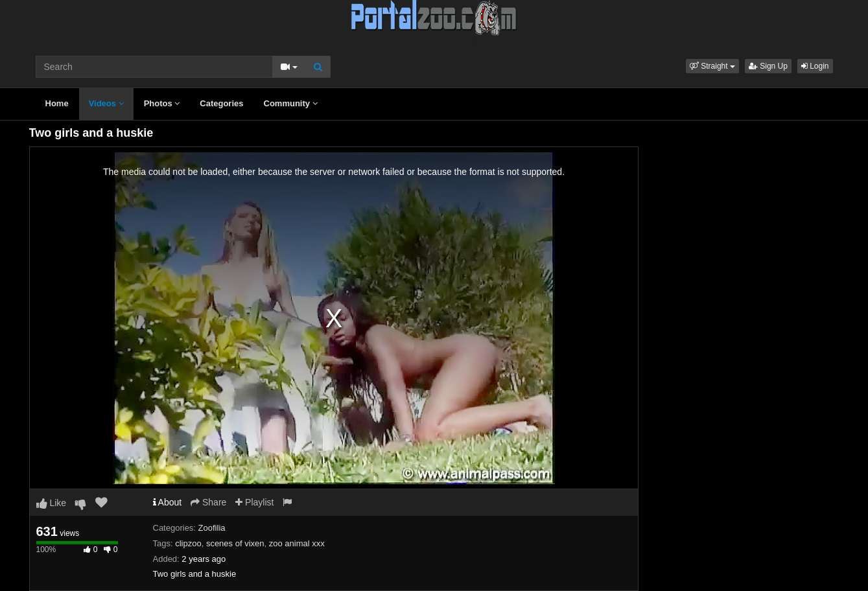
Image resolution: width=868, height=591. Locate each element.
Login (815, 66)
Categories (221, 103)
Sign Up (768, 66)
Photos (162, 103)
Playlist (254, 502)
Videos (106, 103)
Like (52, 503)
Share (208, 502)
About (168, 502)
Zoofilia (212, 528)
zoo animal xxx (297, 543)
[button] (712, 66)
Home (57, 103)
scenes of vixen (235, 543)
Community (291, 103)
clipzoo (188, 543)
